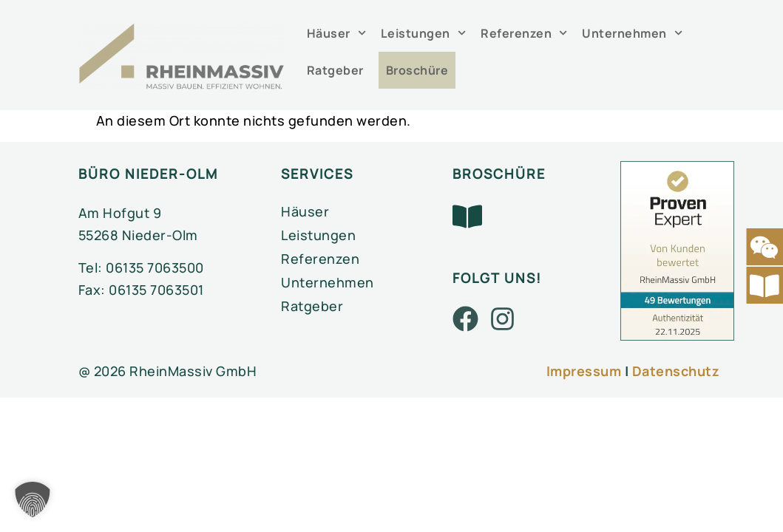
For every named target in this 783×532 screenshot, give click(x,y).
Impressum (584, 371)
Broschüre (417, 70)
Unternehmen (632, 33)
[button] (33, 499)
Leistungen (423, 33)
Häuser (336, 33)
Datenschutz (676, 371)
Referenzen (524, 33)
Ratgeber (335, 70)
